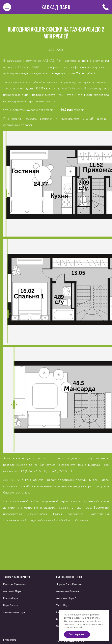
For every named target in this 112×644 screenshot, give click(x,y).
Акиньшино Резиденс (68, 591)
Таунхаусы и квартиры (16, 577)
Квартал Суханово (14, 584)
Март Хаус (62, 605)
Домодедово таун (14, 612)
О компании (10, 640)
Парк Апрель (11, 605)
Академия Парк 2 (66, 598)
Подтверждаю (77, 634)
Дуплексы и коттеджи (69, 577)
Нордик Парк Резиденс (70, 584)
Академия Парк (12, 591)
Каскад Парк (56, 7)
